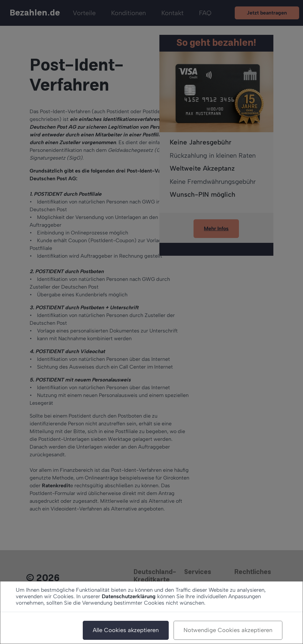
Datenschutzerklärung (129, 596)
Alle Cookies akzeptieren (126, 630)
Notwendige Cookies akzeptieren (228, 630)
